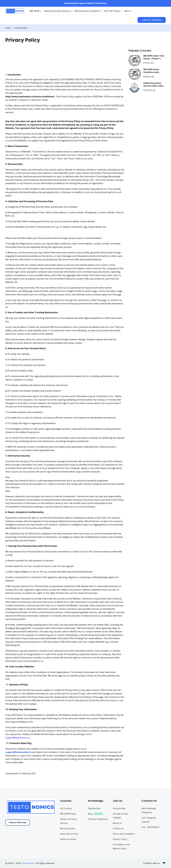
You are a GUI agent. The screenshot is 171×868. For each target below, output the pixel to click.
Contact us (118, 853)
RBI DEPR (35, 11)
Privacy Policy (120, 864)
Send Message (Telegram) (149, 835)
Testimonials (94, 833)
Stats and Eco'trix (69, 858)
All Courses (66, 833)
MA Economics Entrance (87, 11)
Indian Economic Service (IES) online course (154, 86)
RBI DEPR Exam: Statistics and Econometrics (151, 72)
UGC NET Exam (112, 11)
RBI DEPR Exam (68, 838)
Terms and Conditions (124, 858)
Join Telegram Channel (148, 844)
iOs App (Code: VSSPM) (121, 840)
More (127, 11)
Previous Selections (98, 844)
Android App (119, 833)
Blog (96, 839)
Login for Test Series (152, 20)
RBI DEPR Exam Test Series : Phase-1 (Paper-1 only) (154, 59)
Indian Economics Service (57, 11)
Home (8, 28)
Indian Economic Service (68, 846)
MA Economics (68, 853)
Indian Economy (68, 864)
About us (117, 848)
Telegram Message (18, 847)
